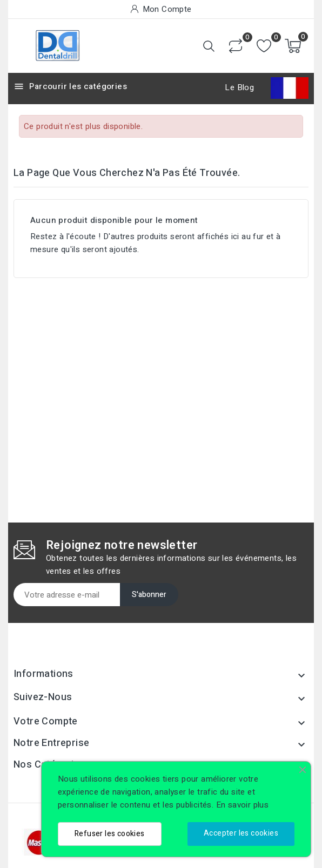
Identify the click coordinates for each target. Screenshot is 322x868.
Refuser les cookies (110, 834)
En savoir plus (243, 805)
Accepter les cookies (241, 833)
